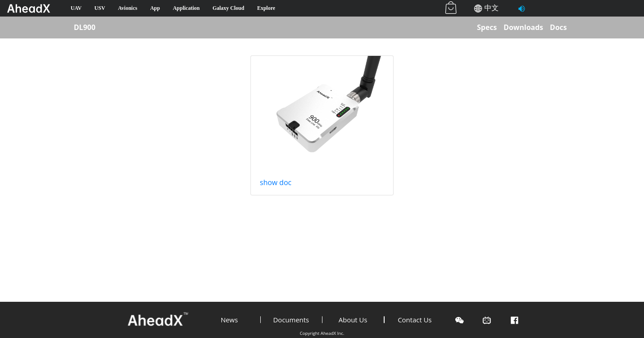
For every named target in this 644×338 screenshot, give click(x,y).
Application (186, 8)
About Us (353, 320)
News (229, 320)
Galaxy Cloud (228, 8)
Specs (487, 27)
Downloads (523, 27)
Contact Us (415, 320)
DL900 (85, 27)
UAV (76, 8)
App (155, 8)
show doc (276, 182)
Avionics (128, 8)
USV (100, 8)
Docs (559, 27)
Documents (291, 320)
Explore (266, 8)
